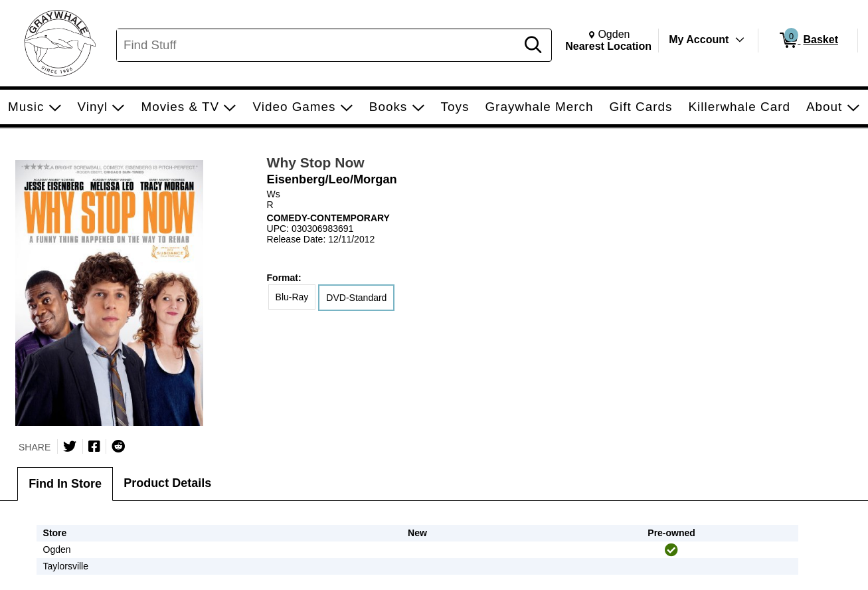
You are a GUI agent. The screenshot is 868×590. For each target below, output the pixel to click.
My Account (699, 40)
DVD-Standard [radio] (356, 298)
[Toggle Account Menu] (740, 40)
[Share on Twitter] (70, 446)
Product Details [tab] (167, 483)
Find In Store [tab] (65, 484)
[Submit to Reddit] (118, 446)
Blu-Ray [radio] (292, 297)
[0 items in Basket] (808, 41)
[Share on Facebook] (94, 446)
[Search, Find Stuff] (318, 45)
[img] (671, 550)
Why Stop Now (316, 162)
